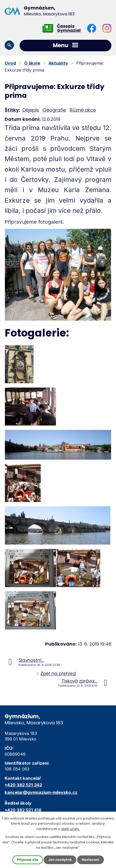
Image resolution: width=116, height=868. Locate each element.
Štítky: (12, 110)
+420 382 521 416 (23, 810)
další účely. (71, 829)
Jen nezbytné (60, 860)
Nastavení (90, 860)
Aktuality (58, 63)
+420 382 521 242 (23, 785)
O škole (32, 63)
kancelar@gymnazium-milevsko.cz (41, 792)
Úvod (10, 63)
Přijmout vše (28, 860)
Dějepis (31, 110)
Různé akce (83, 110)
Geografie (54, 110)
